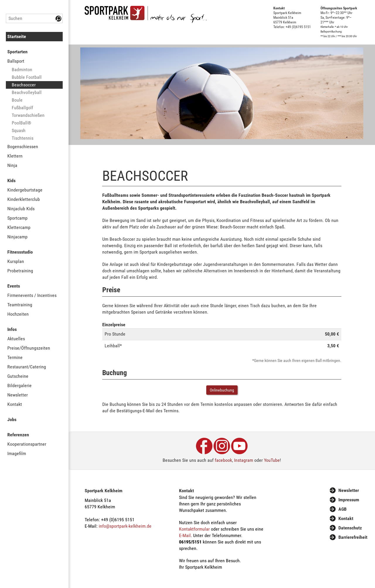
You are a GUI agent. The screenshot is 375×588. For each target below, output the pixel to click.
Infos (12, 329)
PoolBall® (22, 123)
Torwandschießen (28, 115)
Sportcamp (17, 218)
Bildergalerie (19, 386)
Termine (15, 357)
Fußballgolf (22, 108)
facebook (223, 460)
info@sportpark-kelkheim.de (125, 526)
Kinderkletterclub (24, 199)
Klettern (15, 156)
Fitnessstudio (20, 252)
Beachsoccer (24, 85)
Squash (19, 130)
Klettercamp (19, 227)
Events (14, 286)
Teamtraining (20, 305)
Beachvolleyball (27, 92)
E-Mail (185, 535)
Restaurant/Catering (27, 367)
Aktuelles (16, 339)
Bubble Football (27, 77)
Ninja (12, 165)
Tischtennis (23, 138)
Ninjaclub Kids (21, 209)
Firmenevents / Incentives (32, 295)
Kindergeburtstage (25, 190)
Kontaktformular (194, 529)
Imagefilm (17, 453)
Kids (11, 181)
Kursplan (16, 261)
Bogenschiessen (23, 147)
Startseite (17, 36)
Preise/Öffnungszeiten (29, 348)
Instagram (244, 460)
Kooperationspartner (27, 444)
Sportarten (17, 52)
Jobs (12, 419)
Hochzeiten (18, 314)
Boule (17, 100)
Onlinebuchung (222, 390)
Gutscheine (18, 376)
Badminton (22, 70)
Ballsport (16, 61)
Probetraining (20, 271)
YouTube (272, 460)
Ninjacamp (17, 237)
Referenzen (18, 435)
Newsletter (18, 395)
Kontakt (15, 404)
